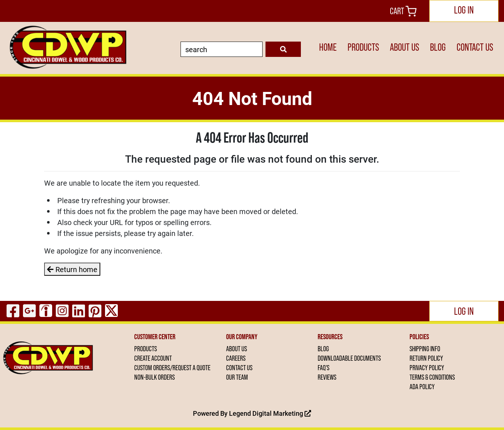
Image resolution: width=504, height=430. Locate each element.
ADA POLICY (422, 387)
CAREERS (236, 358)
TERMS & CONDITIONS (432, 377)
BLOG (438, 47)
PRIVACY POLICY (427, 368)
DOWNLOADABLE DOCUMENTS (349, 358)
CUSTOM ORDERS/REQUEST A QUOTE (172, 368)
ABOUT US (404, 47)
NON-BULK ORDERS (154, 377)
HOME (328, 47)
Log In (464, 10)
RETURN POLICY (426, 358)
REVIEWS (327, 377)
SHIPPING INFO (425, 349)
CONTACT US (475, 47)
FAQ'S (323, 368)
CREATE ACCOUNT (153, 358)
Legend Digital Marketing (270, 413)
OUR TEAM (237, 377)
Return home (72, 269)
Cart (403, 11)
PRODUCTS (363, 47)
